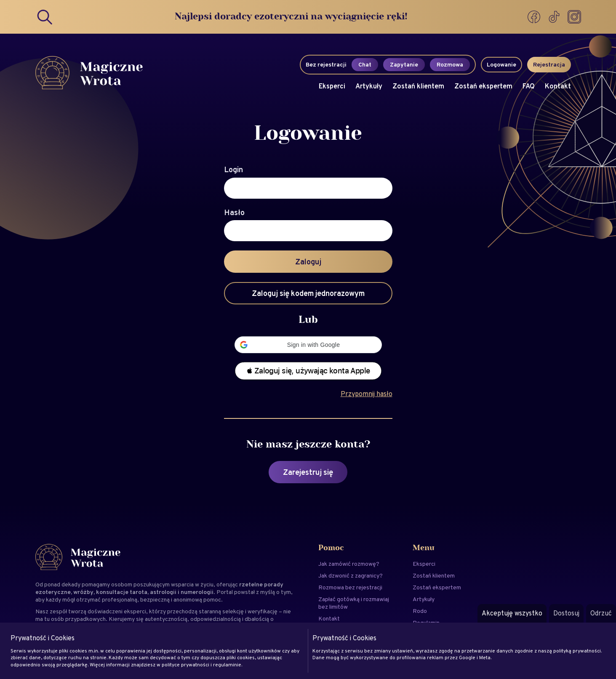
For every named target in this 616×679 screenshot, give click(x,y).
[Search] (45, 17)
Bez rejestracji (326, 64)
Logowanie (501, 64)
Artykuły (369, 86)
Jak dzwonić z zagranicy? (351, 575)
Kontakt (558, 86)
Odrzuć (601, 613)
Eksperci (332, 86)
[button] (308, 345)
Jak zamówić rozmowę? (349, 564)
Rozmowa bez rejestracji (350, 587)
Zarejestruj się (308, 472)
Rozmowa (450, 64)
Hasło (234, 213)
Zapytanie (404, 64)
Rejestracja (549, 64)
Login (233, 170)
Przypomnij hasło (367, 394)
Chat (365, 64)
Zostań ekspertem (483, 86)
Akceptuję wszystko (512, 613)
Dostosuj (566, 613)
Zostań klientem (418, 86)
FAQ (529, 86)
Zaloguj (308, 262)
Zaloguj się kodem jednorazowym (308, 293)
